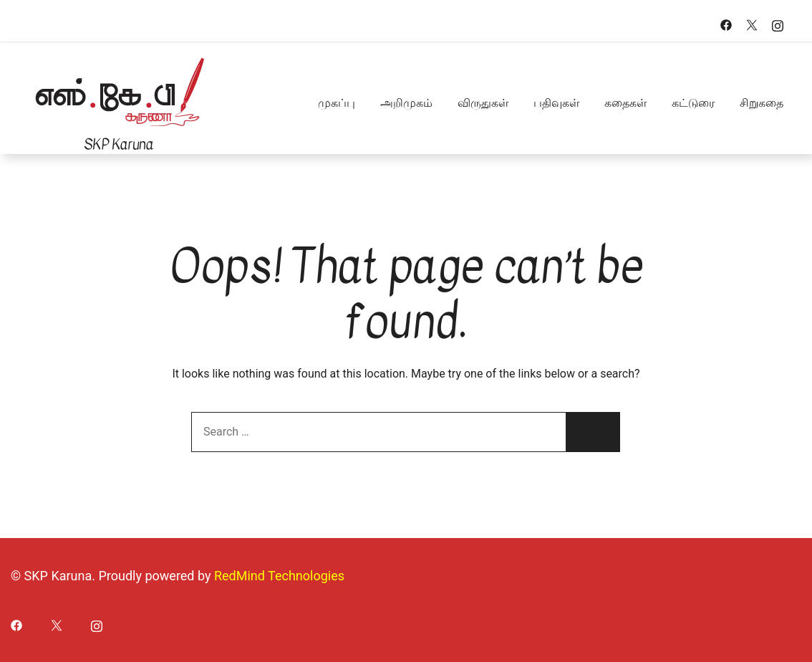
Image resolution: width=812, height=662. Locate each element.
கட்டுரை (693, 103)
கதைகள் (625, 103)
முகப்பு (337, 103)
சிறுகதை (762, 103)
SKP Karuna (119, 144)
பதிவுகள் (556, 103)
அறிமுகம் (406, 103)
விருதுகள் (483, 103)
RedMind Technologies (279, 576)
